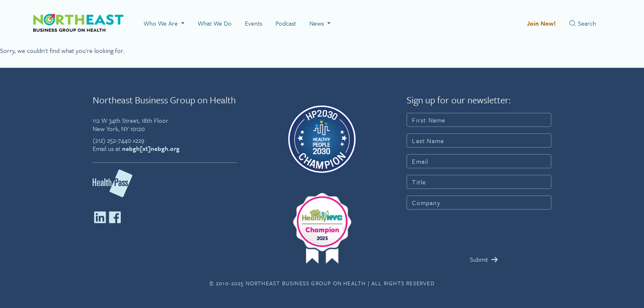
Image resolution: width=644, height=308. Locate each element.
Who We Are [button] (162, 23)
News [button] (317, 23)
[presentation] (469, 232)
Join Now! (541, 23)
